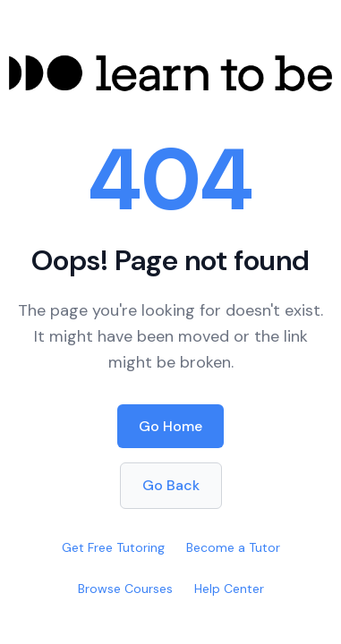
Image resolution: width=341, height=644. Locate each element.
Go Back (171, 485)
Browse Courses (125, 589)
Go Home (170, 426)
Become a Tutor (233, 547)
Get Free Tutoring (113, 547)
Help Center (229, 589)
